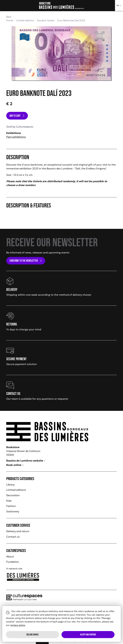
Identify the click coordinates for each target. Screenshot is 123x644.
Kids (9, 501)
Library (10, 485)
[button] (119, 6)
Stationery (13, 511)
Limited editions (16, 490)
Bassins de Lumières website (26, 461)
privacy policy (18, 625)
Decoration (13, 495)
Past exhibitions (16, 137)
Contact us (13, 537)
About (10, 556)
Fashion (11, 506)
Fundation (13, 562)
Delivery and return (18, 531)
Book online (15, 465)
